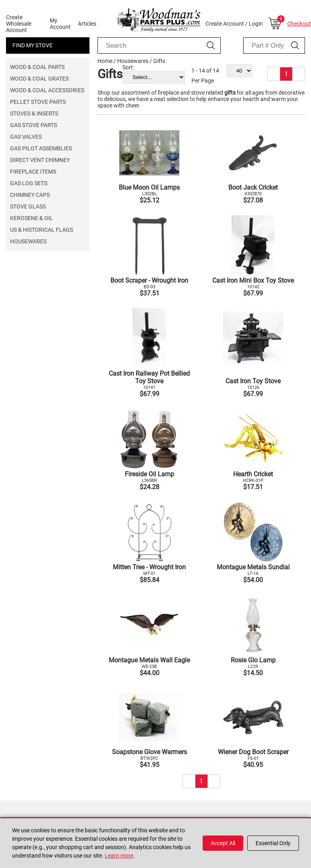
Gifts (159, 61)
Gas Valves (26, 137)
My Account (60, 24)
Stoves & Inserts (34, 113)
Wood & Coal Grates (39, 79)
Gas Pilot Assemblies (41, 148)
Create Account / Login (234, 24)
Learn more (119, 856)
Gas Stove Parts (34, 125)
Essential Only (273, 843)
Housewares (28, 241)
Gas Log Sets (29, 183)
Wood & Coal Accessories (47, 90)
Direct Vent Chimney (40, 160)
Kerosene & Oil (32, 218)
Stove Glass (28, 206)
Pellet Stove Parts (38, 102)
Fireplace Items (33, 172)
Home (105, 61)
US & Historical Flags (42, 230)
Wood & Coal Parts (37, 67)
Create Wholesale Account (19, 24)
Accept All (223, 843)
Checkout (299, 24)
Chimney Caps (30, 195)
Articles (87, 24)
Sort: (128, 67)
